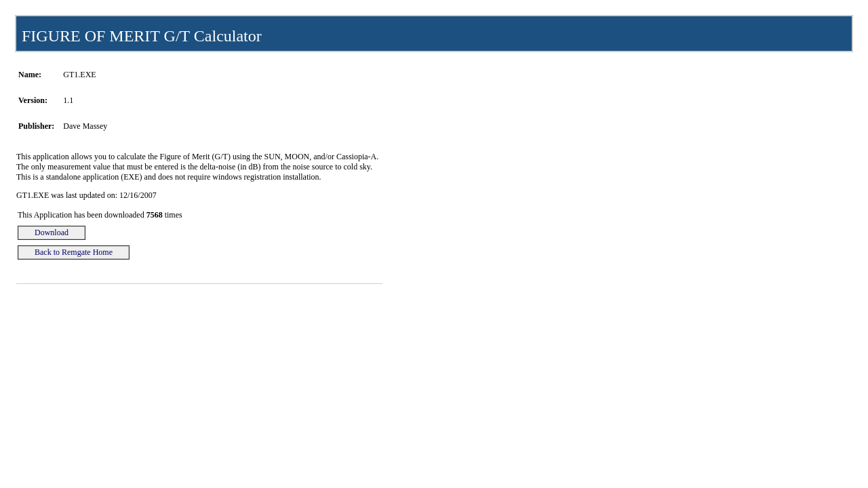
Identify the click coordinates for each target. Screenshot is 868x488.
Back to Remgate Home (74, 252)
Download (52, 232)
